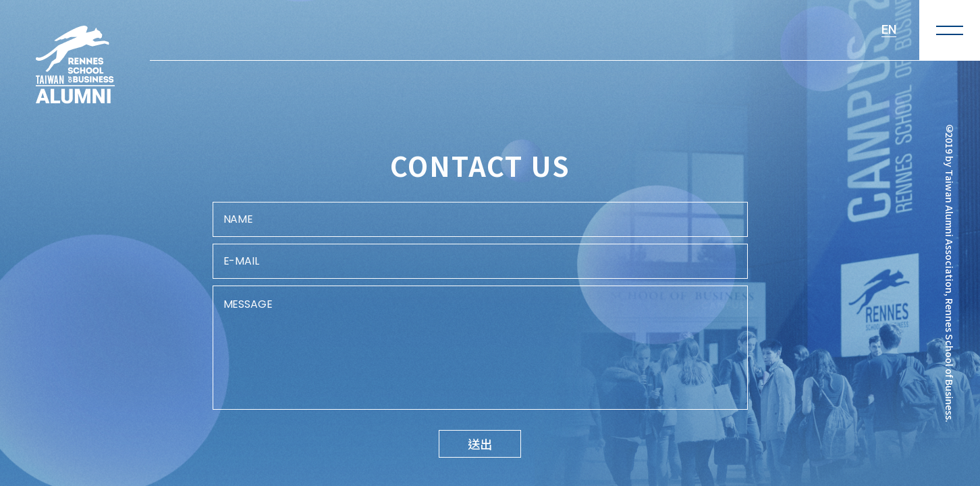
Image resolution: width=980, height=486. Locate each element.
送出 (480, 443)
